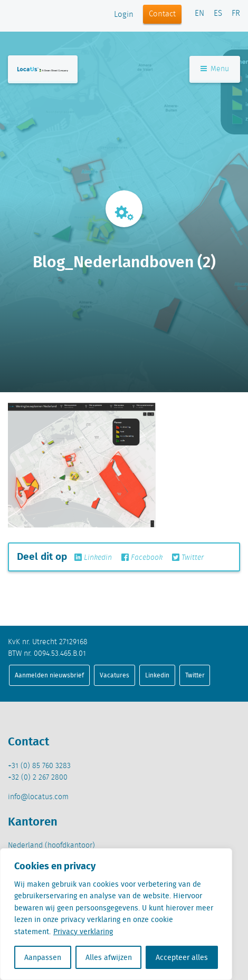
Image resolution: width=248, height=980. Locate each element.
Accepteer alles (182, 957)
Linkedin (93, 558)
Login (124, 15)
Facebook (142, 558)
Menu (215, 69)
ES (218, 14)
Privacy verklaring (83, 932)
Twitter (188, 558)
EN (199, 14)
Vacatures (115, 675)
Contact (162, 14)
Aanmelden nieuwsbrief (49, 675)
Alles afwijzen (109, 957)
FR (236, 14)
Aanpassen (43, 957)
